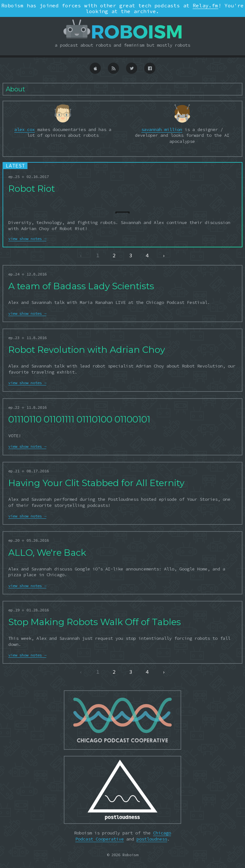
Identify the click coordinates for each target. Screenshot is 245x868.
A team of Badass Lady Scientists (81, 286)
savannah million (162, 129)
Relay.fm (205, 5)
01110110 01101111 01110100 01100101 (79, 419)
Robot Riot (32, 189)
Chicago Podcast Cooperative (123, 836)
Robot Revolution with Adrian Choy (87, 350)
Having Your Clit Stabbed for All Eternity (96, 483)
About (15, 89)
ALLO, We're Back (47, 553)
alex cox (25, 129)
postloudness (152, 839)
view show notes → (27, 239)
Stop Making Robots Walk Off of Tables (95, 622)
